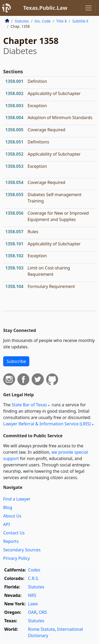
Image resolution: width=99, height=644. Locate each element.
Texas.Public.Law (45, 8)
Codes (34, 570)
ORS (43, 612)
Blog (8, 507)
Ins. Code (43, 21)
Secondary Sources (22, 550)
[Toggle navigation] (88, 8)
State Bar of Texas (29, 405)
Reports (11, 541)
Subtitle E (80, 21)
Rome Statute (41, 629)
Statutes (22, 21)
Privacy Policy (16, 558)
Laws (33, 604)
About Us (12, 516)
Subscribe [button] (16, 361)
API (6, 524)
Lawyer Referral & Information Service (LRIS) (47, 424)
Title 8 (62, 21)
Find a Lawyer (17, 499)
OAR (32, 612)
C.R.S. (34, 578)
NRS (32, 595)
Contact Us (14, 533)
